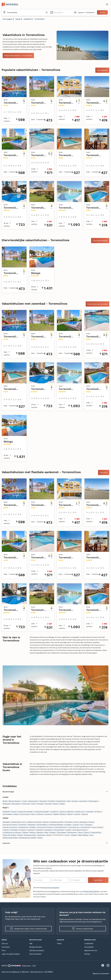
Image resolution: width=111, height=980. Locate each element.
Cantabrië (54, 811)
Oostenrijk (26, 804)
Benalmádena (42, 824)
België (5, 801)
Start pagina (7, 19)
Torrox (67, 835)
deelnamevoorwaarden (51, 887)
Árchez (91, 822)
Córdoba (33, 827)
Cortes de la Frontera (45, 827)
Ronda (20, 835)
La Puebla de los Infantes (12, 832)
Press (4, 950)
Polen (33, 804)
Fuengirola (48, 830)
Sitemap (87, 954)
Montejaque (62, 832)
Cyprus (25, 801)
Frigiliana (40, 830)
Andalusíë (27, 19)
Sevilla (49, 835)
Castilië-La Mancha (66, 811)
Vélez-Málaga (83, 835)
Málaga (25, 832)
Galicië (16, 814)
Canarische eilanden (25, 811)
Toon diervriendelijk (100, 241)
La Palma (40, 814)
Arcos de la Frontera (10, 824)
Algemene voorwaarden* (101, 974)
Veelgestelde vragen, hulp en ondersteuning (28, 929)
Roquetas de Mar (30, 835)
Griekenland (61, 801)
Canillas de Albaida (56, 824)
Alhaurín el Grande (34, 822)
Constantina (23, 827)
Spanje (18, 19)
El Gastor (23, 830)
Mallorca (63, 814)
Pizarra (87, 832)
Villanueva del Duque (10, 838)
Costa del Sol (85, 827)
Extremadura (7, 814)
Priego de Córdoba (9, 835)
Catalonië (90, 811)
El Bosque (14, 830)
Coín (82, 824)
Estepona (31, 830)
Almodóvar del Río (57, 822)
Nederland (6, 804)
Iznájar (68, 830)
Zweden (62, 804)
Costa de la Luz (74, 827)
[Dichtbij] (107, 4)
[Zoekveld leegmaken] (47, 12)
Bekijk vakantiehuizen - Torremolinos (18, 56)
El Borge (6, 830)
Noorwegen (16, 804)
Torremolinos (39, 19)
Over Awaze (6, 947)
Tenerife (77, 814)
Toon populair (102, 70)
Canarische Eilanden (42, 811)
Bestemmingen (15, 801)
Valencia (85, 814)
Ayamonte (23, 824)
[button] (61, 12)
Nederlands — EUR (27, 966)
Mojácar (53, 832)
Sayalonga (41, 835)
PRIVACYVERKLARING (91, 891)
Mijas (47, 832)
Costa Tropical (97, 827)
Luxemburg (83, 801)
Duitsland (43, 801)
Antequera (84, 822)
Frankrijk (51, 801)
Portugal (40, 804)
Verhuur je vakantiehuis (83, 929)
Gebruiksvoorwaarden (37, 950)
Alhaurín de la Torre (19, 822)
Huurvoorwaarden (35, 954)
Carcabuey (68, 824)
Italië (68, 801)
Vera (91, 835)
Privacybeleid (89, 947)
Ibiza (33, 814)
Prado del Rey (96, 832)
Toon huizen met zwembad (97, 304)
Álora (76, 822)
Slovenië (48, 804)
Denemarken (33, 801)
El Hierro (98, 811)
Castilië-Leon (80, 811)
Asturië (14, 811)
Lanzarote (48, 814)
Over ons (5, 943)
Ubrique (74, 835)
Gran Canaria (25, 814)
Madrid (56, 814)
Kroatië (75, 801)
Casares (76, 824)
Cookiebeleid (89, 943)
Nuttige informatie (36, 947)
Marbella (40, 832)
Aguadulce (6, 822)
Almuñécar (69, 822)
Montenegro (93, 801)
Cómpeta (88, 824)
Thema (59, 943)
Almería (46, 822)
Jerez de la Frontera (80, 830)
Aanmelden (98, 880)
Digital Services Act (91, 950)
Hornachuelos (59, 830)
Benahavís (32, 824)
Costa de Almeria (60, 827)
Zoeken (102, 12)
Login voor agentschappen (11, 954)
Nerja (80, 832)
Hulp (31, 943)
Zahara (40, 838)
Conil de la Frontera (10, 827)
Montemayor (72, 832)
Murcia (70, 814)
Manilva (32, 832)
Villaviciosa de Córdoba (28, 838)
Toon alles (104, 472)
